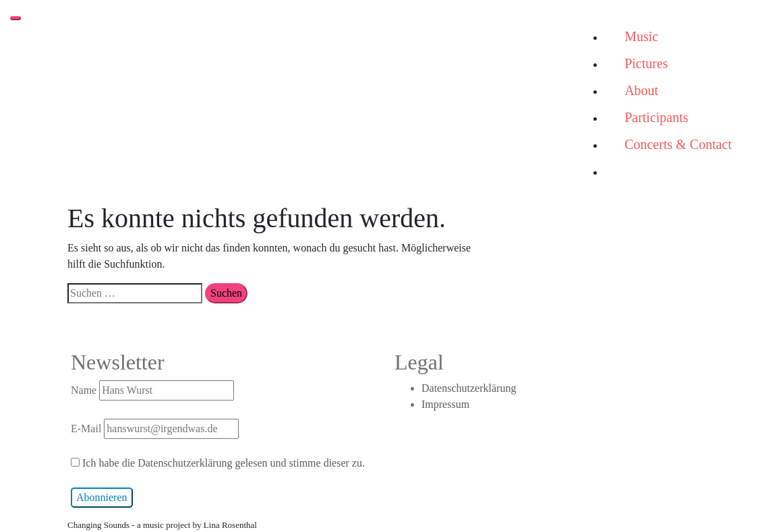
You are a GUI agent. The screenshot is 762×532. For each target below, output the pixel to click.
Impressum (445, 404)
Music (641, 36)
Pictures (646, 63)
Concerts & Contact (678, 144)
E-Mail (155, 429)
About (641, 90)
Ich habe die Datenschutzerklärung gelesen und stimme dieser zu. (224, 463)
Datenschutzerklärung (469, 388)
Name (84, 390)
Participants (656, 117)
